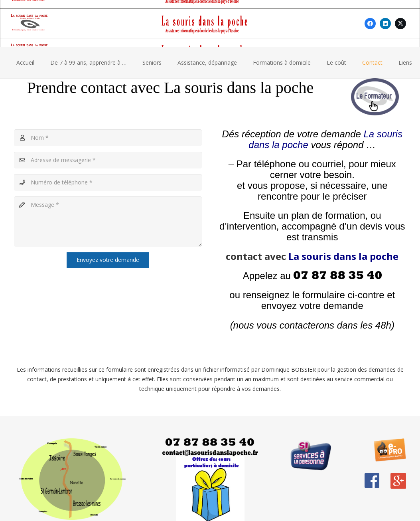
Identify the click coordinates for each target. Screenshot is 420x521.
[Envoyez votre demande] (108, 260)
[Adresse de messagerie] (108, 160)
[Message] (108, 222)
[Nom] (108, 138)
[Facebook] (370, 24)
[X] (400, 24)
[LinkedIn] (385, 24)
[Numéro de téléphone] (108, 182)
